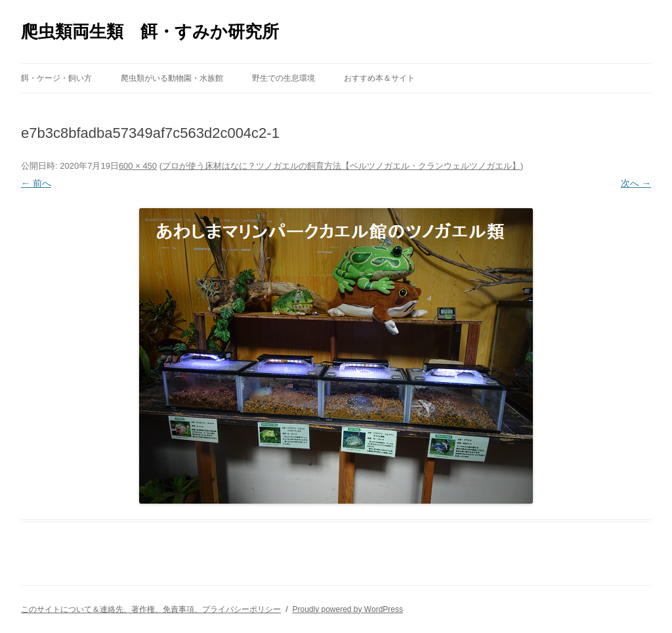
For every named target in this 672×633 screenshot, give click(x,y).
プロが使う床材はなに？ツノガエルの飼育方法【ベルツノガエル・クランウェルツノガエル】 (341, 166)
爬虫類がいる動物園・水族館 (172, 78)
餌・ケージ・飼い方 (56, 78)
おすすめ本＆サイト (379, 78)
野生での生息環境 (283, 78)
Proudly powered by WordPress (347, 609)
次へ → (636, 183)
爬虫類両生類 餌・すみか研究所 (150, 32)
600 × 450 (138, 166)
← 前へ (36, 183)
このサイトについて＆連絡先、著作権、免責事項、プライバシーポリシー (151, 609)
